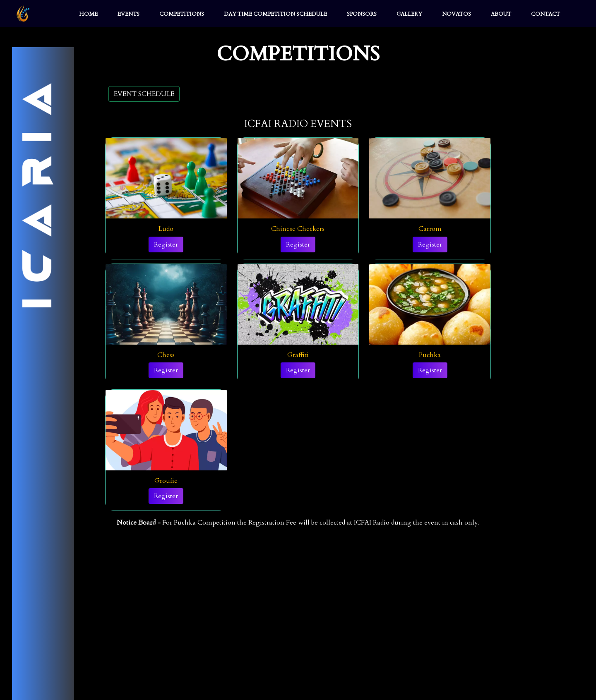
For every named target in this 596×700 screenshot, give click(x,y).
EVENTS (129, 14)
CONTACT (546, 14)
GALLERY (409, 14)
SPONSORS (362, 14)
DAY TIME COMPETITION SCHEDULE (275, 14)
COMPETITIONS (182, 14)
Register (166, 245)
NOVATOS (457, 14)
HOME (88, 14)
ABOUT (501, 14)
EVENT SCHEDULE (144, 94)
